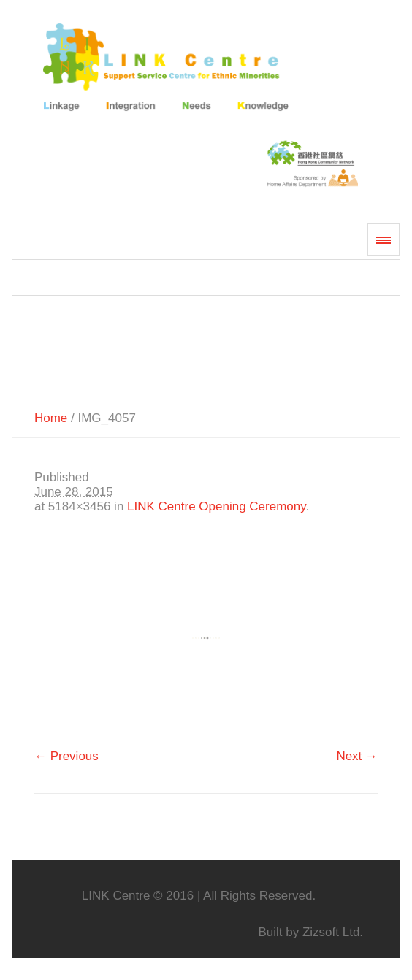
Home (51, 418)
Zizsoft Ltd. (333, 932)
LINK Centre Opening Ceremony (216, 506)
